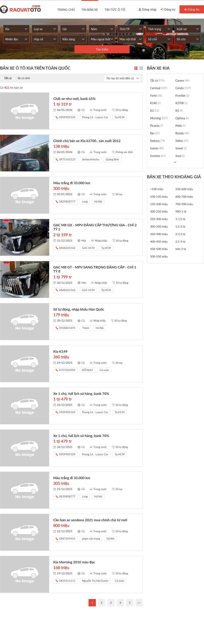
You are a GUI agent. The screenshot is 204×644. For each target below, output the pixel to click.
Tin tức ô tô (115, 10)
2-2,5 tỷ (180, 234)
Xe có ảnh (24, 78)
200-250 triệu (159, 211)
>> (139, 603)
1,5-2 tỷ (180, 226)
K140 (155, 103)
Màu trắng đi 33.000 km (72, 183)
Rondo (182, 133)
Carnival (159, 88)
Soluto (157, 148)
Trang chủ (66, 10)
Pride (180, 126)
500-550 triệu (159, 256)
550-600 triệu (184, 189)
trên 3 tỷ (181, 249)
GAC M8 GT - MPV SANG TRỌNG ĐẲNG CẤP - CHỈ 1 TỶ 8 (95, 269)
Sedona (157, 141)
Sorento (158, 156)
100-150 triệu (159, 197)
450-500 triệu (159, 249)
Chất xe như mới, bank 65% (74, 99)
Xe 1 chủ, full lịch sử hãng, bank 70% (81, 394)
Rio (155, 133)
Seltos (182, 141)
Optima (182, 118)
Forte (156, 96)
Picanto (157, 126)
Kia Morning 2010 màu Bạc (74, 562)
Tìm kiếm (102, 49)
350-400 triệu (159, 234)
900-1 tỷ (181, 211)
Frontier (182, 96)
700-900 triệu (184, 204)
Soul (180, 156)
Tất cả (8, 78)
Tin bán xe (90, 10)
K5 (179, 111)
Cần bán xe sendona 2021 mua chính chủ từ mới (90, 520)
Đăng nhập (147, 10)
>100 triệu (157, 189)
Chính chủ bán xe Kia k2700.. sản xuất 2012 (87, 141)
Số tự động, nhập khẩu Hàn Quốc (79, 309)
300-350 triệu (159, 226)
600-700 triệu (184, 197)
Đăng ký (168, 10)
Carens (182, 80)
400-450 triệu (159, 241)
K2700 (181, 103)
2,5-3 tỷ (180, 241)
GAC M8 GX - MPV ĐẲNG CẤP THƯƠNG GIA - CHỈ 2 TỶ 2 (95, 227)
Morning (159, 118)
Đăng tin (192, 10)
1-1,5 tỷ (180, 219)
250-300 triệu (159, 219)
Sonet (181, 148)
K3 (155, 111)
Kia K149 (60, 351)
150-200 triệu (159, 204)
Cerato (183, 88)
